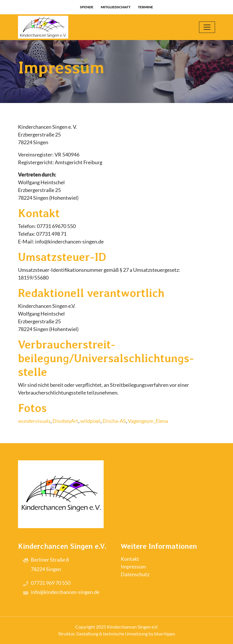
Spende (87, 7)
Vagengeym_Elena (148, 421)
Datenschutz (135, 574)
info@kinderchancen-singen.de (65, 592)
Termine (145, 7)
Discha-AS (114, 421)
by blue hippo (162, 634)
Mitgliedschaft (116, 7)
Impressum (133, 566)
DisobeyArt (65, 421)
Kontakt (130, 559)
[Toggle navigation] (207, 27)
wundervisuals (34, 421)
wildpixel (90, 421)
